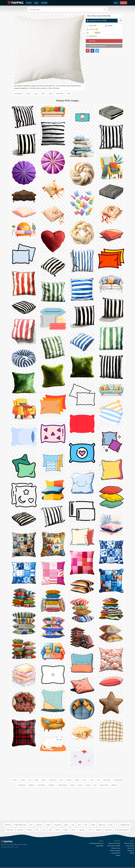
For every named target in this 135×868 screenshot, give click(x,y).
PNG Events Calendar (114, 846)
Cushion (28, 94)
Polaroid (29, 830)
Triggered (99, 830)
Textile (50, 94)
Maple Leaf (108, 830)
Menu (74, 830)
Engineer (66, 830)
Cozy (95, 785)
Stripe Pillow (107, 780)
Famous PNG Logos (114, 843)
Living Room (22, 785)
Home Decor (52, 780)
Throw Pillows (18, 94)
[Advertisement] (68, 804)
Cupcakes (39, 825)
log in (116, 3)
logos (36, 3)
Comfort (14, 780)
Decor (85, 780)
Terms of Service (129, 843)
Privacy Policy (130, 846)
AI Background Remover (97, 46)
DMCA (132, 853)
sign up (123, 3)
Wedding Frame (125, 825)
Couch (111, 825)
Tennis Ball (57, 825)
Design (72, 785)
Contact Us (131, 851)
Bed (98, 780)
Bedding (31, 785)
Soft (30, 780)
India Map (82, 830)
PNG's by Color (116, 848)
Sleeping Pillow (118, 780)
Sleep (44, 780)
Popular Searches (115, 851)
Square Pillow (104, 785)
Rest (61, 780)
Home (92, 780)
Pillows (77, 780)
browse (29, 3)
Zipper (66, 825)
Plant (79, 825)
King (50, 830)
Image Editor (100, 846)
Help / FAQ (131, 848)
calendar (44, 3)
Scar (73, 825)
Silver (37, 830)
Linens (36, 94)
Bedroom (114, 785)
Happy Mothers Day (20, 825)
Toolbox (57, 830)
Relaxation (52, 785)
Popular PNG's (116, 853)
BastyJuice (92, 29)
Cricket (93, 825)
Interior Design (63, 785)
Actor (44, 830)
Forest (90, 830)
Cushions (69, 780)
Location (48, 825)
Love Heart (20, 830)
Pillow (43, 94)
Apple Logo (102, 825)
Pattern (80, 785)
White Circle (10, 830)
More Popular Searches (122, 830)
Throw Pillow (60, 94)
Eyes (31, 825)
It (117, 825)
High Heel (8, 825)
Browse (118, 855)
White (69, 94)
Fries (86, 825)
